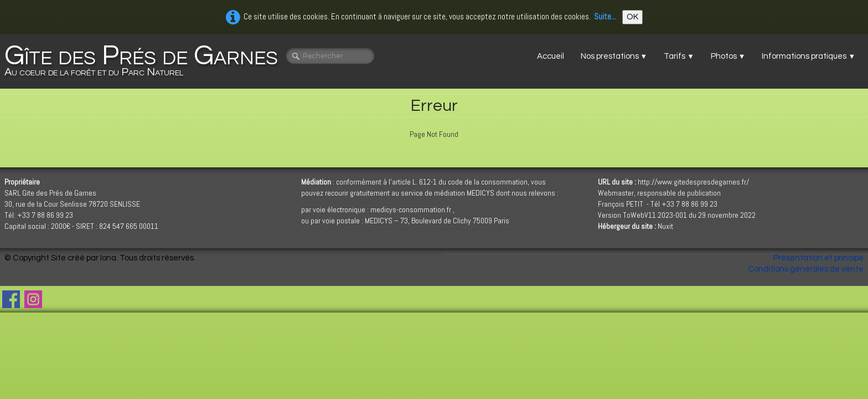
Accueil (551, 56)
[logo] (145, 62)
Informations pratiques (808, 56)
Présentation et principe (818, 258)
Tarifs (679, 56)
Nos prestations (614, 56)
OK (632, 17)
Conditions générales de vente (806, 269)
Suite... (605, 16)
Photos (728, 56)
